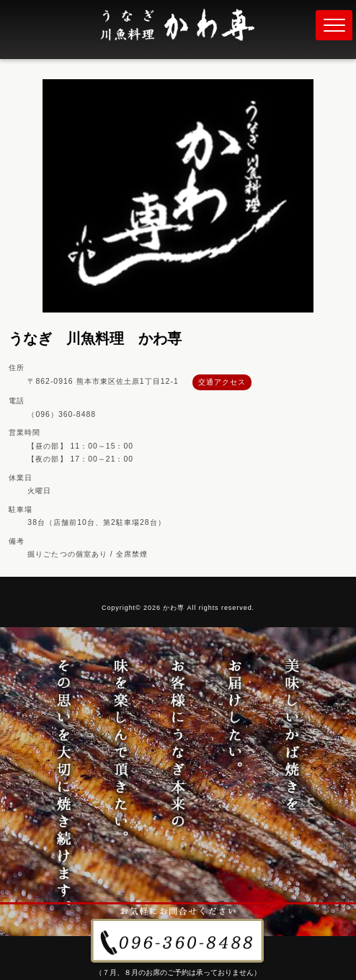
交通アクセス (222, 382)
